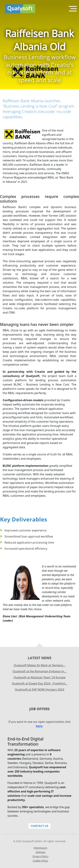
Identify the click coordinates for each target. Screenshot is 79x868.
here (39, 726)
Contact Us (39, 826)
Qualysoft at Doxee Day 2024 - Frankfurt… (39, 683)
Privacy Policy (40, 856)
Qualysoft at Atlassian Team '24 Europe (39, 677)
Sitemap (40, 852)
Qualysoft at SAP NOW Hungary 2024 (39, 689)
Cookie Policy (40, 861)
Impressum (40, 848)
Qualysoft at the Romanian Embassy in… (39, 671)
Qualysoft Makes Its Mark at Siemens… (39, 665)
